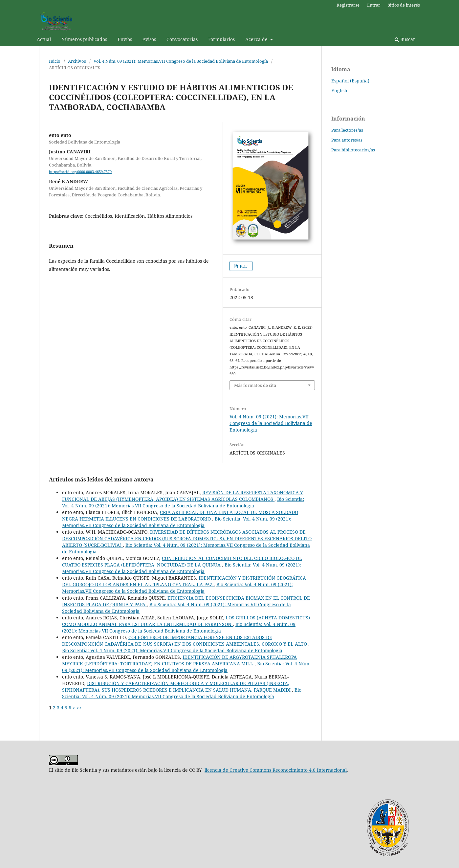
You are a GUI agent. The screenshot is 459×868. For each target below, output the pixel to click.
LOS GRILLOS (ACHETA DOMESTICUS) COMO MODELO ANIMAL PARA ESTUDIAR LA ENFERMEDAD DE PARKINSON (186, 621)
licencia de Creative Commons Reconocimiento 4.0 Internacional (276, 770)
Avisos (149, 39)
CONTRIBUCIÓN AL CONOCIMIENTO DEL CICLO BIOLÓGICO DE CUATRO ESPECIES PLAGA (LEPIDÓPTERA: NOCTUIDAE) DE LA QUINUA (182, 561)
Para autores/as (347, 140)
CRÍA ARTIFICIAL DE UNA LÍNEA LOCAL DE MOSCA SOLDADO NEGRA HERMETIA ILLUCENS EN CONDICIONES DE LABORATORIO (180, 515)
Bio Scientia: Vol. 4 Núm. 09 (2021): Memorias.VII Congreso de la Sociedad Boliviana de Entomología (183, 502)
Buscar (405, 39)
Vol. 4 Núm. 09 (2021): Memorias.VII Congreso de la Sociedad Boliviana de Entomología (181, 61)
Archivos (77, 61)
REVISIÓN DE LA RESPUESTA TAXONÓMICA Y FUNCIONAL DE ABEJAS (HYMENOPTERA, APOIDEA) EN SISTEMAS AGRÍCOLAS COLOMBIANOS (183, 496)
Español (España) (350, 81)
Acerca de (257, 39)
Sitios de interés (404, 5)
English (339, 90)
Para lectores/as (347, 130)
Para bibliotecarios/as (353, 150)
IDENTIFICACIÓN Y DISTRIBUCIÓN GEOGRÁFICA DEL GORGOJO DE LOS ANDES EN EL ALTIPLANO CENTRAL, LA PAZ (184, 581)
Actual (44, 39)
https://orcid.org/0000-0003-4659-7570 (80, 172)
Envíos (125, 39)
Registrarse (348, 5)
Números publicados (84, 39)
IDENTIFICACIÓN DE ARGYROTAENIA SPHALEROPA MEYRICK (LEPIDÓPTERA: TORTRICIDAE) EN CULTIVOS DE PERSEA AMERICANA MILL (179, 660)
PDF (243, 266)
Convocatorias (182, 39)
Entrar (374, 5)
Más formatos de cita (255, 385)
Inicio (55, 61)
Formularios (221, 39)
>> (79, 708)
